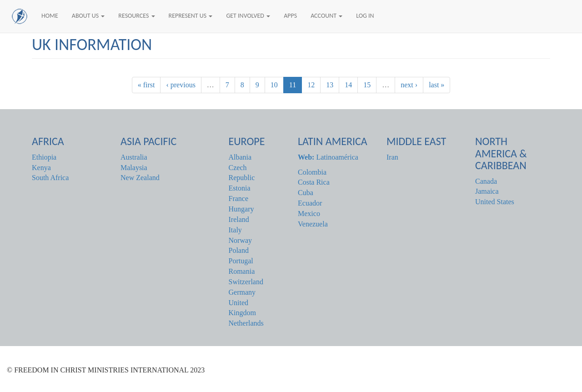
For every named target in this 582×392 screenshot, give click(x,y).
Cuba (306, 193)
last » (436, 85)
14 (348, 85)
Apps (290, 16)
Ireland (239, 219)
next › (409, 85)
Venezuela (313, 224)
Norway (241, 240)
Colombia (312, 172)
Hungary (241, 209)
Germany (242, 292)
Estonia (240, 188)
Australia (134, 157)
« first (146, 85)
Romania (242, 271)
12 (311, 85)
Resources (136, 16)
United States (495, 202)
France (239, 199)
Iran (392, 157)
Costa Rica (314, 182)
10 (274, 85)
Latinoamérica (328, 157)
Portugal (241, 261)
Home (50, 16)
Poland (239, 250)
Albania (240, 157)
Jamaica (487, 191)
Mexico (309, 214)
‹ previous (181, 85)
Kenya (41, 168)
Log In (365, 16)
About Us (88, 16)
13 (330, 85)
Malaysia (134, 168)
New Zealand (140, 178)
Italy (235, 230)
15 (367, 85)
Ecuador (310, 203)
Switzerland (246, 282)
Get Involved (248, 16)
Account (326, 16)
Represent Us (191, 16)
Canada (486, 181)
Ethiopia (44, 157)
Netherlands (246, 323)
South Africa (50, 178)
